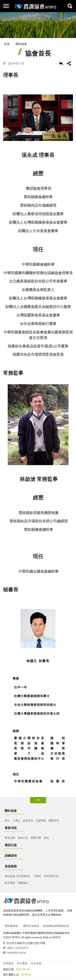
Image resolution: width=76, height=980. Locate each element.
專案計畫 (36, 838)
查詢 (70, 6)
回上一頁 (61, 63)
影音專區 (10, 883)
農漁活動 (10, 838)
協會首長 (28, 820)
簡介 (7, 820)
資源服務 (11, 866)
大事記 (16, 820)
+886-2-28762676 (18, 948)
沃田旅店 (8, 963)
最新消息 (11, 828)
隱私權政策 (11, 926)
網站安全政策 (31, 926)
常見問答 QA (51, 876)
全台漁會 (36, 963)
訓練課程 (11, 855)
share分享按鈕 (69, 63)
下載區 (37, 876)
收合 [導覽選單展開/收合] (38, 800)
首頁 (7, 44)
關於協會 (21, 44)
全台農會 (22, 963)
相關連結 (23, 883)
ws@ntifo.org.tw (17, 952)
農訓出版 (11, 845)
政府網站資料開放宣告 (56, 926)
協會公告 (23, 838)
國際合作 (54, 820)
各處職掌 (41, 820)
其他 (46, 838)
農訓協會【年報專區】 (18, 876)
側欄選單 (6, 6)
